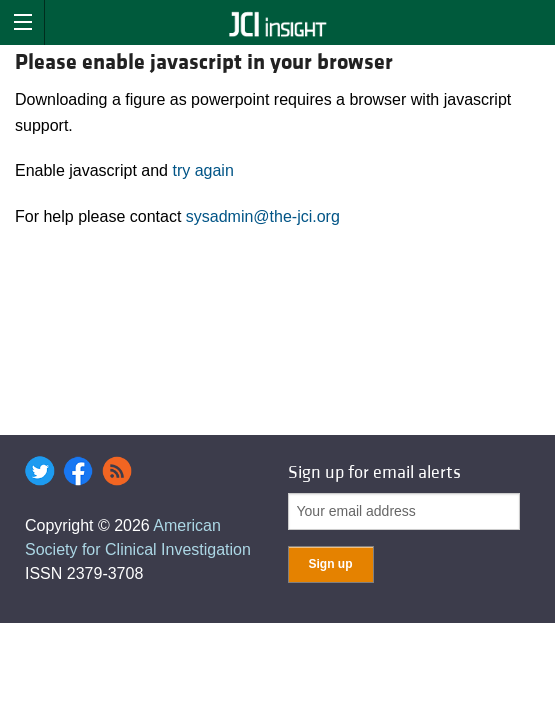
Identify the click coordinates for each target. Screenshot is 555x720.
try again (202, 170)
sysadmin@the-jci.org (263, 216)
